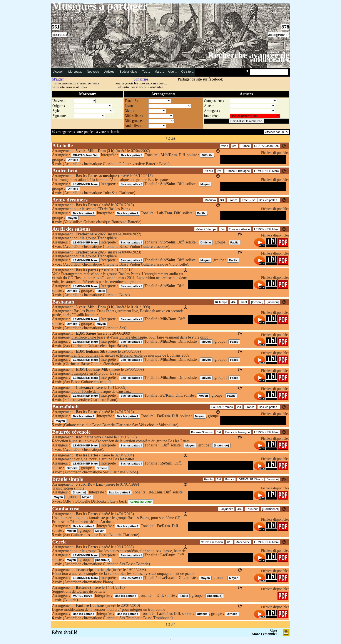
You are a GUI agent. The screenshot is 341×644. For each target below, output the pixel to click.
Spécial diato (129, 72)
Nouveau (93, 72)
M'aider (58, 79)
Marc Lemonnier (265, 634)
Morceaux (75, 72)
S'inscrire (141, 79)
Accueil (59, 72)
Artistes (110, 72)
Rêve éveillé (64, 632)
